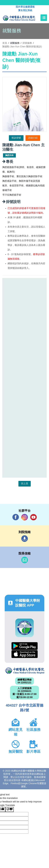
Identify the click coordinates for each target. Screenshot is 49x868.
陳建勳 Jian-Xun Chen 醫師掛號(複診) (22, 47)
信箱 (25, 560)
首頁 (5, 43)
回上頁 (25, 484)
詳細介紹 (33, 138)
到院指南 (25, 539)
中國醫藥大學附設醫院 (24, 671)
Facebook (16, 517)
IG (25, 517)
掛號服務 (27, 43)
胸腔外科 (9, 155)
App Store (25, 654)
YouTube (33, 517)
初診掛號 (16, 138)
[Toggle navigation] (44, 18)
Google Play (25, 646)
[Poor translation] (10, 810)
